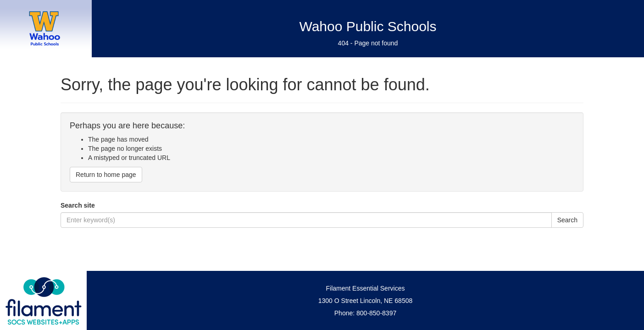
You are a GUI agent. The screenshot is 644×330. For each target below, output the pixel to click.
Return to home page (106, 175)
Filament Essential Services (366, 288)
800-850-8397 (376, 313)
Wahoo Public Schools (368, 26)
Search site (78, 205)
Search (567, 220)
